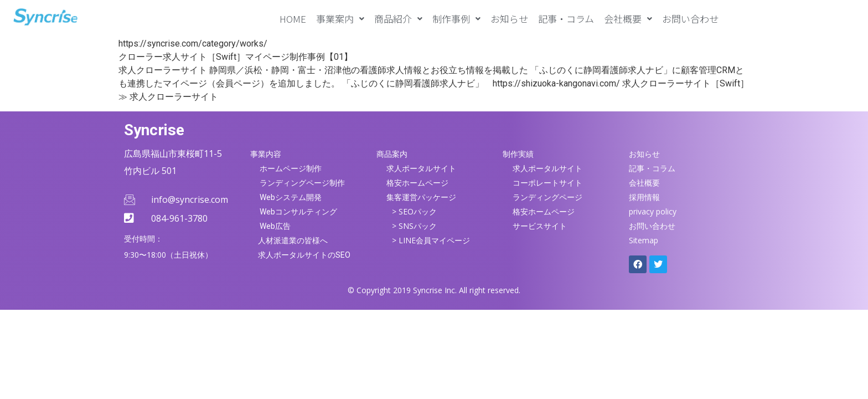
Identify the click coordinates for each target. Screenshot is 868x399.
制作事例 (456, 19)
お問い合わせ (690, 19)
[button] (340, 19)
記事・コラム (566, 19)
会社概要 (628, 19)
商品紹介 (398, 19)
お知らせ (509, 19)
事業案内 (340, 19)
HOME (293, 19)
